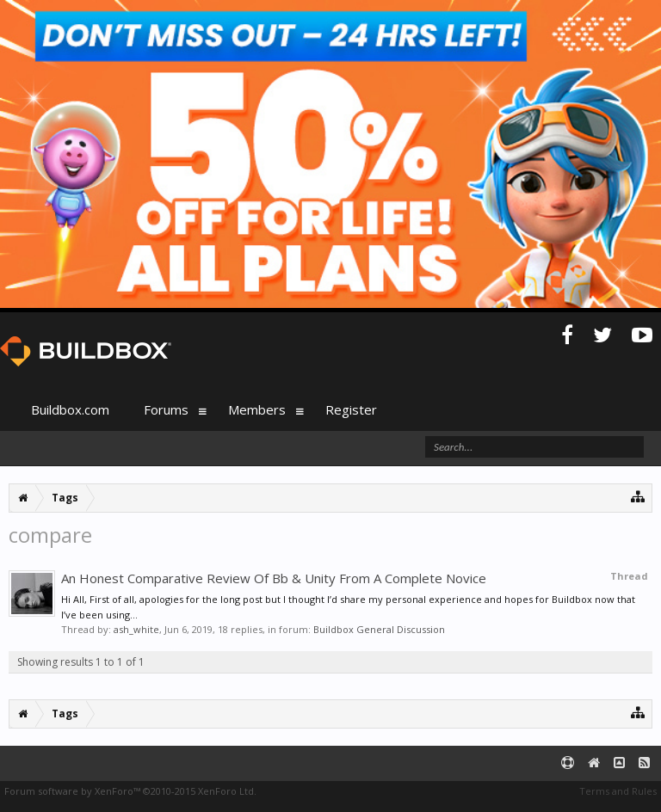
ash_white (136, 629)
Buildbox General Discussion (379, 629)
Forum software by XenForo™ (130, 791)
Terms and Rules (618, 791)
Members (257, 409)
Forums (166, 409)
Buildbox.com (70, 409)
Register (351, 409)
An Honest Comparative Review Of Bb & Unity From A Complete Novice (274, 578)
